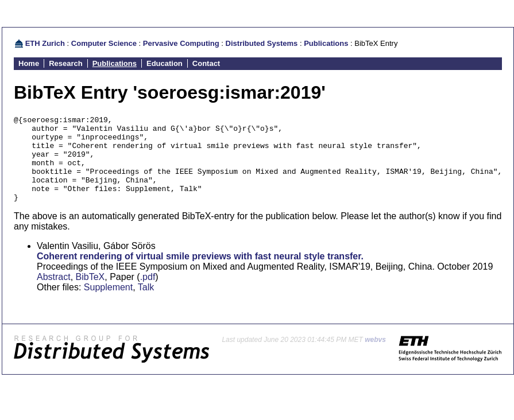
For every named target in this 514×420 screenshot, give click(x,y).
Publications (326, 43)
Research (66, 63)
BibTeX (90, 294)
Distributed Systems (262, 43)
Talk (146, 304)
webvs (375, 357)
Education (165, 63)
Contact (206, 63)
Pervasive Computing (181, 43)
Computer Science (104, 43)
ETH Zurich (45, 43)
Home (29, 63)
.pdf (148, 294)
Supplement (108, 304)
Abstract (54, 294)
